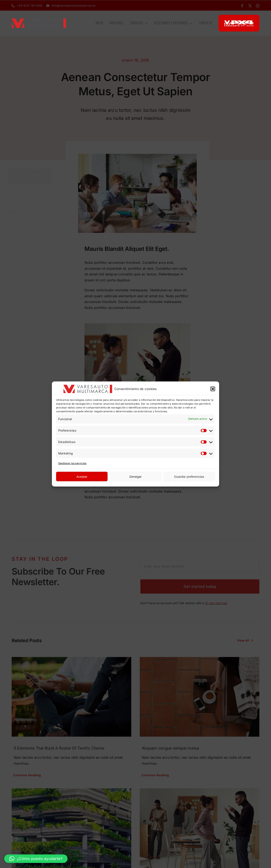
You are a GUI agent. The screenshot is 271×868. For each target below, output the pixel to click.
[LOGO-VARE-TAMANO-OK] (39, 20)
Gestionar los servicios (72, 463)
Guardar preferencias (189, 476)
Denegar (135, 476)
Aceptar (82, 476)
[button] (213, 389)
